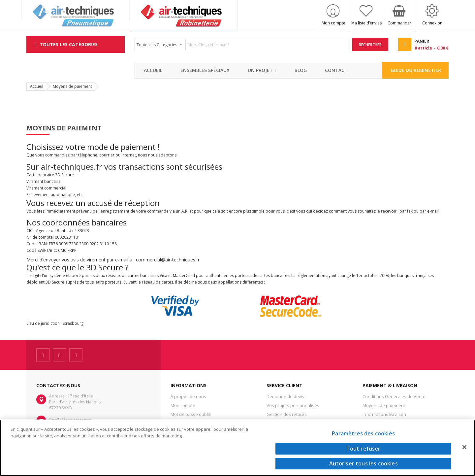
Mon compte (333, 23)
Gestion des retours (287, 414)
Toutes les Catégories (69, 44)
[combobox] (244, 45)
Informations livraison (384, 414)
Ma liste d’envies (366, 23)
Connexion (432, 23)
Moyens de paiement (384, 405)
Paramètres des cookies (363, 433)
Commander (399, 23)
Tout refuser (364, 449)
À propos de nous (188, 396)
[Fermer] (464, 447)
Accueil (37, 86)
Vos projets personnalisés (293, 405)
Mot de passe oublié (191, 414)
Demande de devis (285, 396)
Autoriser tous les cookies (364, 463)
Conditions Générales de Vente (394, 396)
